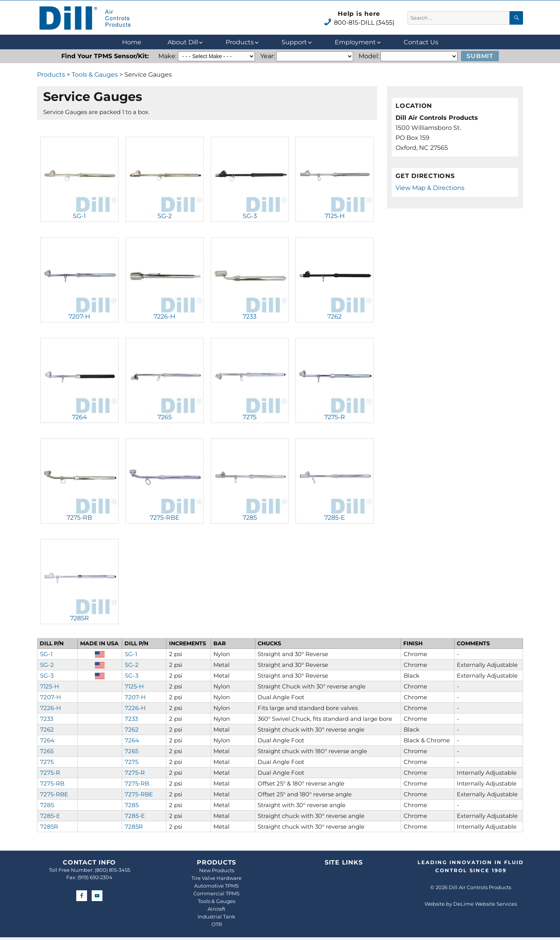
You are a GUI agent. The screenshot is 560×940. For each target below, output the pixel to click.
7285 (250, 518)
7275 (250, 417)
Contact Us (421, 42)
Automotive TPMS (216, 886)
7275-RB (79, 518)
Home (132, 42)
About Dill (183, 42)
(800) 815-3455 (112, 870)
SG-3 (250, 216)
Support (294, 42)
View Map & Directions (430, 188)
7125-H (335, 216)
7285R (80, 618)
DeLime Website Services (485, 904)
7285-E (335, 518)
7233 (250, 316)
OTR (217, 924)
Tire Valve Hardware (216, 878)
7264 (80, 417)
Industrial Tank (216, 916)
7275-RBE (165, 518)
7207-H (79, 316)
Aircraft (216, 909)
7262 (334, 316)
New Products (217, 870)
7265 (165, 417)
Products (240, 42)
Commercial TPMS (216, 893)
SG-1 (79, 216)
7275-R (335, 417)
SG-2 (165, 216)
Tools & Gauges (95, 75)
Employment (355, 42)
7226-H (164, 316)
